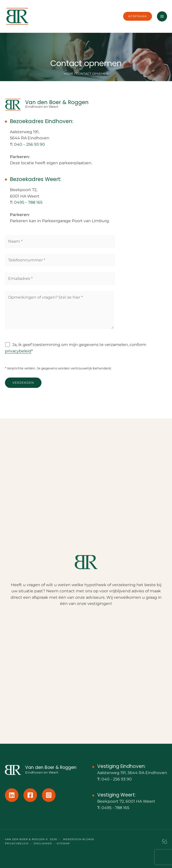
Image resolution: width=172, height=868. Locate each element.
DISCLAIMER (43, 843)
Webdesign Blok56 (78, 839)
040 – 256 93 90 (29, 144)
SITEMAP (63, 843)
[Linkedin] (12, 795)
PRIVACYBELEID (17, 843)
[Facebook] (30, 795)
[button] (138, 16)
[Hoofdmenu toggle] (162, 16)
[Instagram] (49, 795)
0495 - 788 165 (115, 808)
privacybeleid (18, 351)
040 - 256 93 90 (117, 779)
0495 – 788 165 (28, 202)
